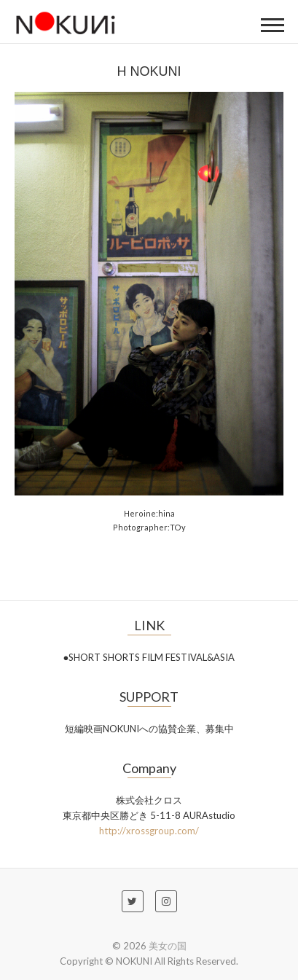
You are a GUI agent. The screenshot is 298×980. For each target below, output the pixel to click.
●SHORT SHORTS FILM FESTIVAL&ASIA (149, 657)
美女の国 (168, 946)
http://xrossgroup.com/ (149, 831)
